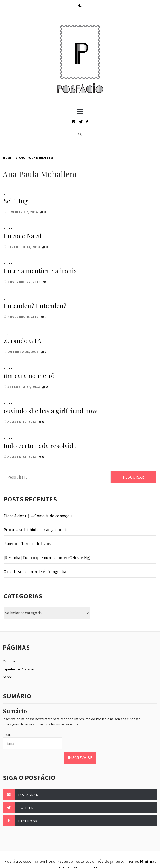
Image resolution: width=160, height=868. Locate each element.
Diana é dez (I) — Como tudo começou (38, 516)
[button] (80, 6)
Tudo (9, 194)
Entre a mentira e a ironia (40, 271)
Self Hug (16, 201)
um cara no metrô (29, 376)
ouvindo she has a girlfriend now (50, 411)
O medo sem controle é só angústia (35, 572)
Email (7, 735)
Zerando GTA (23, 341)
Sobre (8, 677)
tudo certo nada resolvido (40, 446)
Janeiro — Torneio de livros (27, 544)
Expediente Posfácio (18, 669)
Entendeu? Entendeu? (35, 306)
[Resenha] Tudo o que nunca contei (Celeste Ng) (47, 558)
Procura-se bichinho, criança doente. (36, 530)
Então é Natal (23, 236)
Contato (9, 661)
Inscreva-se (80, 758)
